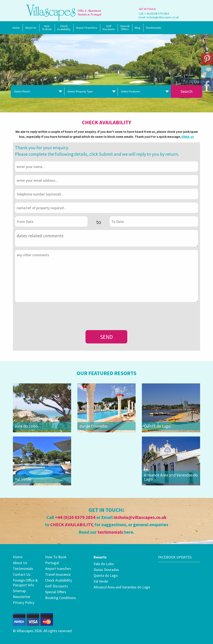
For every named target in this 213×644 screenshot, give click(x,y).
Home (16, 28)
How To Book (47, 28)
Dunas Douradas (94, 426)
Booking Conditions (61, 598)
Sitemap (19, 591)
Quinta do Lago (157, 426)
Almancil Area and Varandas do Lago (171, 477)
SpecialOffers (125, 28)
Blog (138, 28)
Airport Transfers (87, 28)
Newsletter (22, 597)
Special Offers (56, 592)
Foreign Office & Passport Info (25, 583)
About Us (31, 28)
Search (186, 91)
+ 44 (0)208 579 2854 (157, 14)
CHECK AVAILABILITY (71, 525)
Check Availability (64, 28)
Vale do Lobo (26, 426)
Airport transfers (58, 569)
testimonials (110, 532)
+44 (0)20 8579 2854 (75, 517)
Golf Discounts (109, 28)
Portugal (52, 563)
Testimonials (154, 28)
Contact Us (22, 574)
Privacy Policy (24, 602)
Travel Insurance (58, 574)
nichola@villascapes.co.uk (163, 17)
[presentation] (47, 313)
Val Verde (23, 479)
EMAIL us (188, 137)
